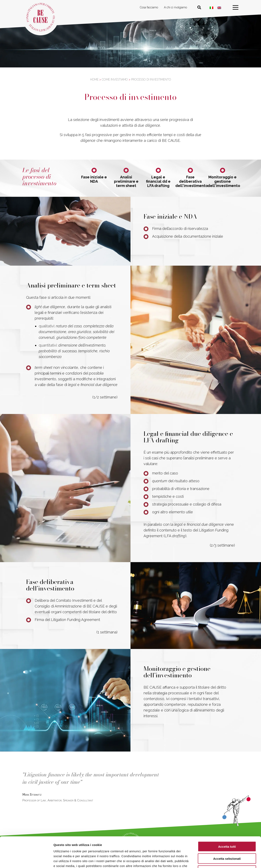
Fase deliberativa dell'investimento (190, 181)
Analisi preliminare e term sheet (126, 181)
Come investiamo (115, 79)
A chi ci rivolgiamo (175, 7)
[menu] (236, 8)
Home (94, 79)
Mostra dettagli (215, 860)
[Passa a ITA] (211, 8)
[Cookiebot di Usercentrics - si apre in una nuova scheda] (26, 860)
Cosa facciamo (149, 7)
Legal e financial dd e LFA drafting (158, 181)
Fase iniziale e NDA (94, 179)
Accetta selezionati (227, 830)
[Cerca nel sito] (199, 8)
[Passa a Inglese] (219, 8)
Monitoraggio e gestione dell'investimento (223, 181)
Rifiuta (227, 842)
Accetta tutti (227, 818)
